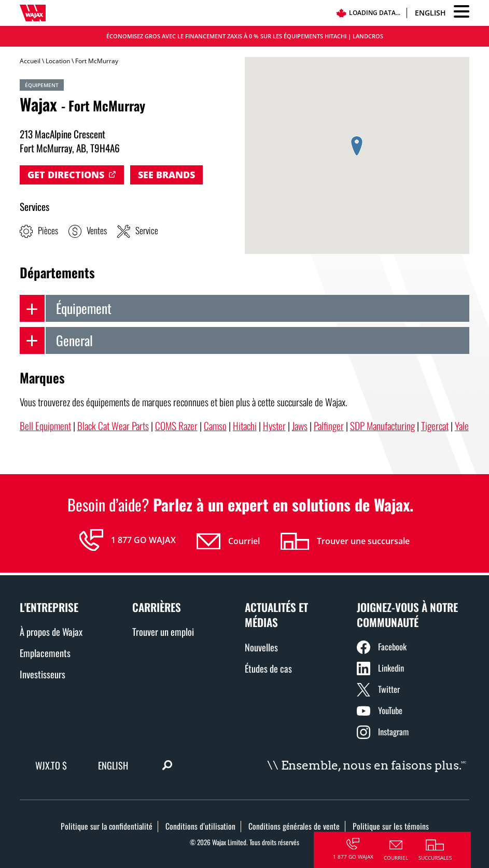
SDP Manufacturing (382, 426)
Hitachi (245, 426)
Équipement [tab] (66, 308)
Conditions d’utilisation (200, 826)
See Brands (166, 175)
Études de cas (268, 668)
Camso (215, 426)
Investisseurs (43, 674)
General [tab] (56, 340)
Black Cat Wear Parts (113, 426)
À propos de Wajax (51, 631)
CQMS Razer (176, 426)
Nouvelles (261, 647)
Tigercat (435, 426)
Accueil (30, 61)
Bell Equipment (45, 426)
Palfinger (329, 426)
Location (58, 61)
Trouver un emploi (163, 631)
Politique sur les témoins (391, 826)
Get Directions (66, 175)
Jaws (300, 426)
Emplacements (45, 653)
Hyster (274, 426)
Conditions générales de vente (294, 826)
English (430, 13)
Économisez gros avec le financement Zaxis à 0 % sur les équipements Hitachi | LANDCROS (245, 36)
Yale (462, 426)
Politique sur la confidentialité (107, 826)
